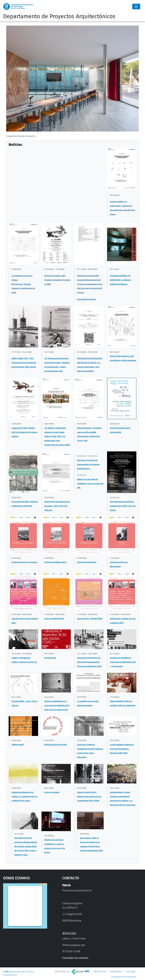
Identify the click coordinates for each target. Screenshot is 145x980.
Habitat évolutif (18, 745)
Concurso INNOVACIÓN (54, 619)
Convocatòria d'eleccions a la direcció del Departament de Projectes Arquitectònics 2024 (89, 662)
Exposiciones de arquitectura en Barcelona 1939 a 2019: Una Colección (57, 506)
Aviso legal (130, 972)
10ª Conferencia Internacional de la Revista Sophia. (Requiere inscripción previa (57, 363)
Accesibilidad (116, 972)
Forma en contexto (52, 792)
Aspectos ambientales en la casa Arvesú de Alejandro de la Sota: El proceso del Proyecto (57, 705)
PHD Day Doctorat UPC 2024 (56, 745)
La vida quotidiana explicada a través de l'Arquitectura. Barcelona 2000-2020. (122, 749)
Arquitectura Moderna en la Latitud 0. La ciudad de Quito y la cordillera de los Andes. (24, 796)
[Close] (136, 7)
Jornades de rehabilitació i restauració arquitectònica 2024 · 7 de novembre (123, 662)
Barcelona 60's (50, 658)
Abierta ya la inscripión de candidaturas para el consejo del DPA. (90, 483)
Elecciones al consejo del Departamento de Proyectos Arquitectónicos (88, 464)
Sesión (113, 428)
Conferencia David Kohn (87, 562)
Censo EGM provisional (87, 299)
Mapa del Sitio (100, 972)
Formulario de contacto (75, 958)
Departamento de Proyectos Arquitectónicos (59, 16)
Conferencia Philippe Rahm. (56, 562)
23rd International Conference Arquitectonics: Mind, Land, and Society (123, 506)
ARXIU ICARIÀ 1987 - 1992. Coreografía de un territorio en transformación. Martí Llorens (24, 363)
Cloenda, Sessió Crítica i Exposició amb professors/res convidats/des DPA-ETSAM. (89, 796)
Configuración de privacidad (124, 977)
